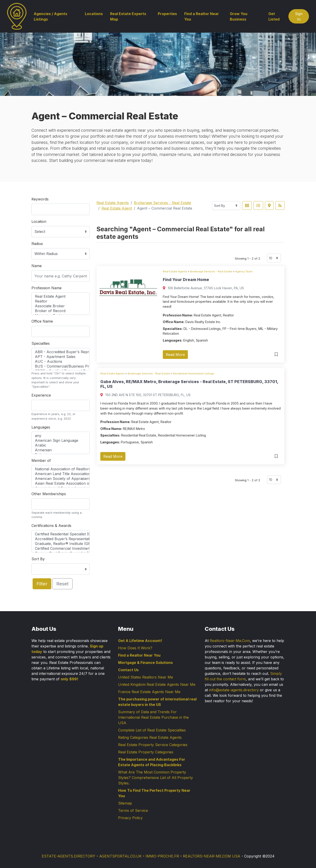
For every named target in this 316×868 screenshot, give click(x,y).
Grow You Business (239, 16)
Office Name (42, 321)
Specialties (41, 343)
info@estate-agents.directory (234, 690)
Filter (42, 584)
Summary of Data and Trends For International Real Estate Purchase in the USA (153, 717)
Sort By (38, 559)
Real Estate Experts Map (128, 16)
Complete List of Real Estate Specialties (152, 730)
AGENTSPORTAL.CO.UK (120, 856)
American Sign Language (61, 441)
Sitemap (125, 803)
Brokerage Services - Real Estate (162, 203)
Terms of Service (133, 810)
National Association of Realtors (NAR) (61, 469)
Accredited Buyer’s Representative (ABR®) (61, 539)
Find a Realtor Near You (202, 16)
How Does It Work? (135, 648)
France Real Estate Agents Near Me (149, 692)
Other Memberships (49, 494)
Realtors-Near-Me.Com (230, 641)
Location (39, 221)
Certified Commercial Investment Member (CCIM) (61, 548)
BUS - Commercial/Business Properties (61, 366)
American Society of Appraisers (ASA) (61, 479)
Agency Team (244, 271)
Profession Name (47, 288)
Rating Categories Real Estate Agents (150, 737)
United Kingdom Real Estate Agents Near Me (157, 684)
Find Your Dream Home (186, 280)
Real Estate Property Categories (146, 752)
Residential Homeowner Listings (194, 374)
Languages (41, 427)
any (61, 436)
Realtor (61, 301)
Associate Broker (61, 306)
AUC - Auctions (61, 362)
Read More (175, 355)
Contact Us (128, 670)
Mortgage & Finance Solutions (145, 663)
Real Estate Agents (113, 203)
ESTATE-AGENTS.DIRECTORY (69, 856)
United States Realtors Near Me (146, 677)
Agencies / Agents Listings (51, 16)
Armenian (61, 450)
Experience (41, 395)
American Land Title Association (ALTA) (61, 474)
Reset (62, 584)
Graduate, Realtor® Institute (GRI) (61, 544)
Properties (167, 14)
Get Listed (274, 16)
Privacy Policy (130, 818)
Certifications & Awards (51, 526)
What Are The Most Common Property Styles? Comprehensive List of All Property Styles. (155, 778)
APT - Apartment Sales (61, 357)
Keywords (40, 199)
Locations (94, 14)
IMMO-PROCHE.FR (162, 856)
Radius (37, 244)
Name (37, 266)
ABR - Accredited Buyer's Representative (61, 352)
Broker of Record (61, 311)
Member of (41, 460)
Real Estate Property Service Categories (153, 745)
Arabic (61, 445)
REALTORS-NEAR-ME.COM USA (212, 856)
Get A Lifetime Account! (140, 641)
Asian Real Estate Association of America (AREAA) (61, 483)
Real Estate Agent (61, 296)
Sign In (299, 16)
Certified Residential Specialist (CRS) (61, 534)
